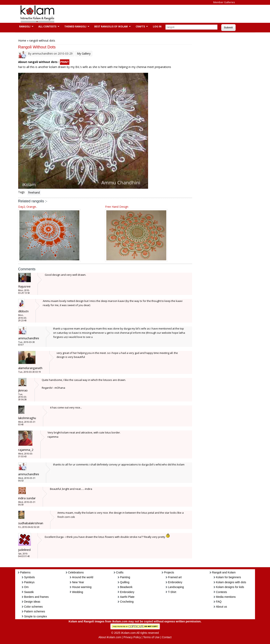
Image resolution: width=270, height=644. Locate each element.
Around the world (83, 577)
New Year (78, 582)
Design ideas (32, 602)
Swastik (29, 592)
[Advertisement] (132, 14)
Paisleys (29, 582)
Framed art (175, 577)
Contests (222, 592)
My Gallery (84, 53)
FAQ (219, 602)
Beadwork (126, 587)
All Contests (47, 26)
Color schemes (33, 607)
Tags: (22, 192)
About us (222, 607)
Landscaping (176, 587)
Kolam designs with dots (231, 582)
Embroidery (127, 592)
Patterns (25, 572)
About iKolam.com (110, 637)
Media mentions (226, 597)
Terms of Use (151, 637)
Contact (167, 637)
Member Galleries (224, 2)
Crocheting (127, 602)
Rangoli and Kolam (224, 572)
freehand (34, 192)
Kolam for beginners (229, 577)
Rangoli (24, 26)
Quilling (125, 582)
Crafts (140, 26)
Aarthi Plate (127, 597)
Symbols (30, 577)
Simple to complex (36, 616)
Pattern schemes (35, 611)
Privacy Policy (132, 637)
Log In (157, 26)
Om (26, 587)
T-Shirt (172, 592)
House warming (82, 587)
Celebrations (76, 572)
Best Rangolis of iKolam (111, 26)
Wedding (78, 592)
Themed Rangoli (75, 26)
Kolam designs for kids (230, 587)
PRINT (65, 62)
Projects (169, 572)
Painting (125, 577)
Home (22, 40)
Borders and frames (36, 597)
